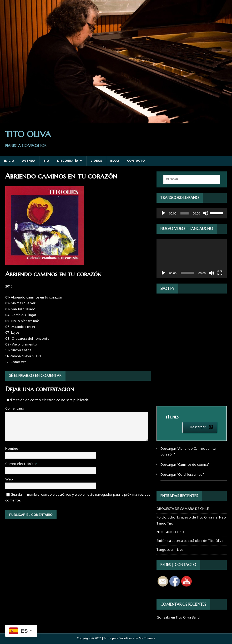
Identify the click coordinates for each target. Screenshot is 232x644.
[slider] (185, 213)
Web (9, 480)
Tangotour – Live (170, 550)
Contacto (136, 161)
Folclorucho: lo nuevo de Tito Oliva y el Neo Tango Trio (191, 520)
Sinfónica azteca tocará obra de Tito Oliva (190, 541)
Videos (96, 161)
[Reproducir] (163, 213)
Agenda (29, 161)
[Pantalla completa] (220, 273)
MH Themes (147, 638)
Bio (46, 161)
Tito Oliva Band (188, 618)
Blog (115, 161)
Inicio (9, 161)
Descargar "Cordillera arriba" (182, 475)
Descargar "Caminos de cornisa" (185, 465)
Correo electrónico (21, 464)
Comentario (15, 409)
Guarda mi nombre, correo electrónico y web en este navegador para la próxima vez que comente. (78, 498)
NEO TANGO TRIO (170, 532)
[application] (192, 213)
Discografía (68, 161)
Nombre (12, 449)
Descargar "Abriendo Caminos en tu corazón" (188, 452)
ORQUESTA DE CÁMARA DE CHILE (183, 509)
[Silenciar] (206, 213)
